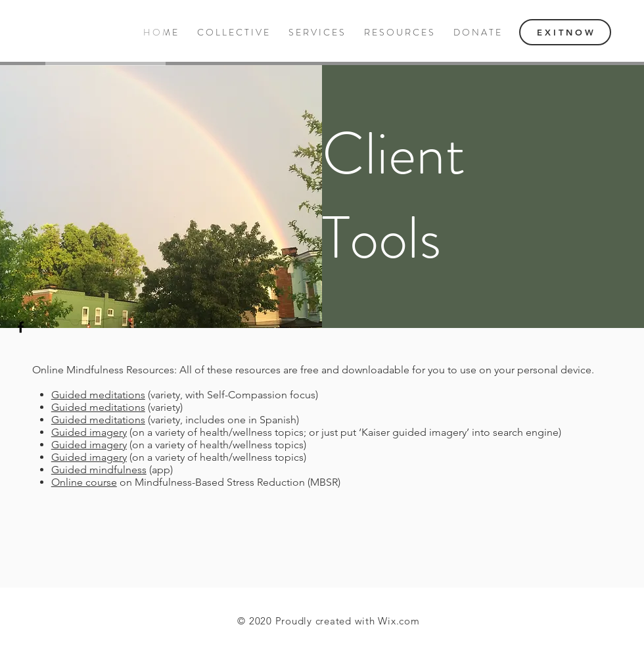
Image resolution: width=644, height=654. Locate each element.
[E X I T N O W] (565, 32)
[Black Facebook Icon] (21, 327)
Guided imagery (89, 432)
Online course (84, 482)
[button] (399, 33)
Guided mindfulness (99, 470)
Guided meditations (98, 395)
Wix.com (399, 621)
